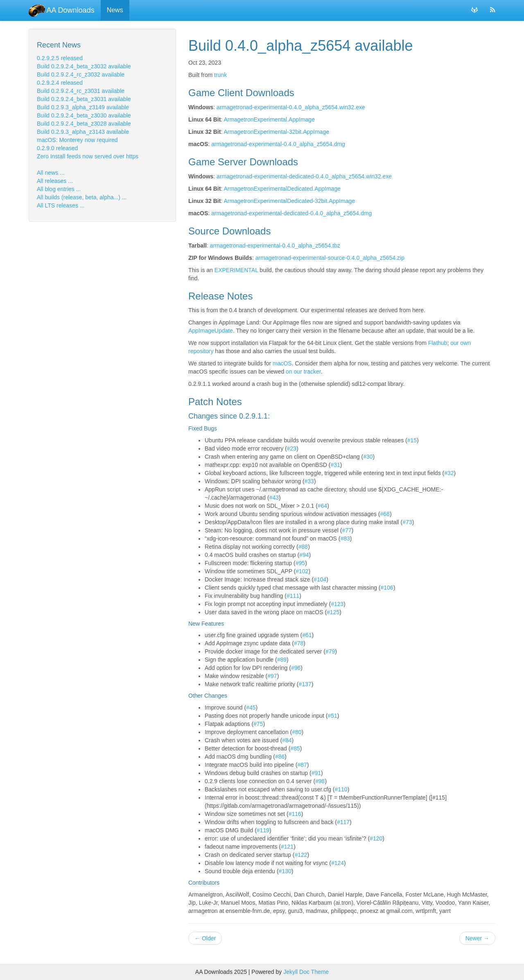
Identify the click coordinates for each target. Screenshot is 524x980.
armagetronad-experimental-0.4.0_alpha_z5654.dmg (278, 144)
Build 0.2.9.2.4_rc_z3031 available (81, 91)
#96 (296, 668)
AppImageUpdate (211, 331)
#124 (338, 863)
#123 (337, 604)
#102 (302, 571)
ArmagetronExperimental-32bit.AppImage (276, 132)
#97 (272, 676)
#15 (412, 440)
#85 (295, 748)
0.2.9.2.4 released (60, 83)
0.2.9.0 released (57, 148)
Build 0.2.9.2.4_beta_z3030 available (84, 115)
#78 (299, 643)
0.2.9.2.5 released (60, 58)
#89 (282, 660)
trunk (220, 75)
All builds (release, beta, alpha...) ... (82, 197)
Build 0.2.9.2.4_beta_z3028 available (84, 124)
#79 (330, 651)
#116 (295, 814)
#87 (302, 765)
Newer (477, 938)
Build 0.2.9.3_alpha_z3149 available (83, 107)
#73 (407, 522)
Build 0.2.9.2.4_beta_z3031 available (84, 99)
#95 (300, 563)
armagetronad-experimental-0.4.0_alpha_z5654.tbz (275, 246)
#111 (293, 596)
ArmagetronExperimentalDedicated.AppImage (282, 189)
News (115, 10)
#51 (332, 716)
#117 (343, 822)
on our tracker (303, 372)
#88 (303, 547)
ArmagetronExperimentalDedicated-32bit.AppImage (289, 201)
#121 (287, 847)
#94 (304, 555)
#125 (333, 612)
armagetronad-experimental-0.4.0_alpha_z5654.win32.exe (291, 107)
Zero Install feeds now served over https (88, 156)
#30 (368, 457)
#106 (387, 588)
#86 (280, 757)
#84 (287, 740)
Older (205, 938)
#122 (301, 855)
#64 (322, 506)
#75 (258, 724)
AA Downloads (62, 10)
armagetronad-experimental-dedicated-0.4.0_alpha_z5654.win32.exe (304, 176)
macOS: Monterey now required (77, 140)
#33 (309, 481)
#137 (305, 684)
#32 (449, 473)
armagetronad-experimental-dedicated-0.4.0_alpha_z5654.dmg (291, 213)
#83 (345, 538)
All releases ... (55, 181)
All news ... (51, 173)
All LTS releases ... (61, 205)
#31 (335, 465)
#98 (320, 781)
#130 (285, 871)
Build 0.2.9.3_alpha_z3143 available (83, 132)
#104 (320, 579)
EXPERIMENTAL (236, 270)
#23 (292, 448)
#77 (347, 530)
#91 (316, 773)
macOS (282, 363)
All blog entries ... (59, 189)
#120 (376, 838)
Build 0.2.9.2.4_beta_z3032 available (84, 66)
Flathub (438, 343)
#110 (341, 789)
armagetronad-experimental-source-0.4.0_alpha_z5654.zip (330, 258)
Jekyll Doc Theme (306, 972)
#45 (251, 707)
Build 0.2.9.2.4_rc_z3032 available (81, 74)
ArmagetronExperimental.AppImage (269, 119)
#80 (297, 732)
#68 (385, 514)
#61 (307, 635)
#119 (263, 830)
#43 (274, 498)
